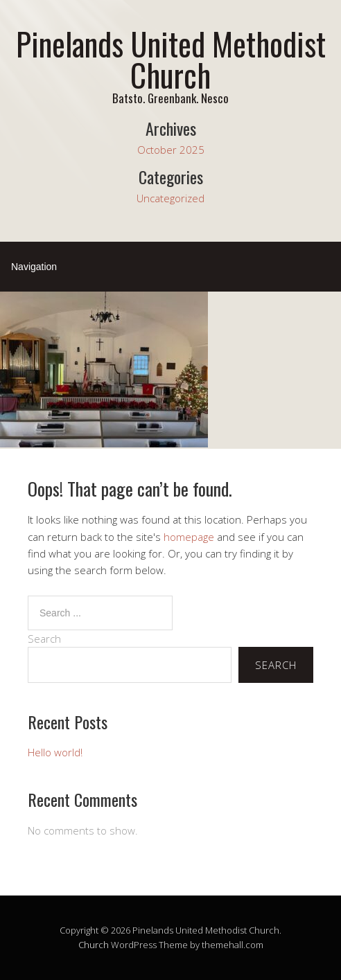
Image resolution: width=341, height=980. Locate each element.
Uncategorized (170, 198)
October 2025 (171, 150)
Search (44, 639)
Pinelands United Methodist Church (171, 59)
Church (94, 945)
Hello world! (55, 752)
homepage (189, 537)
